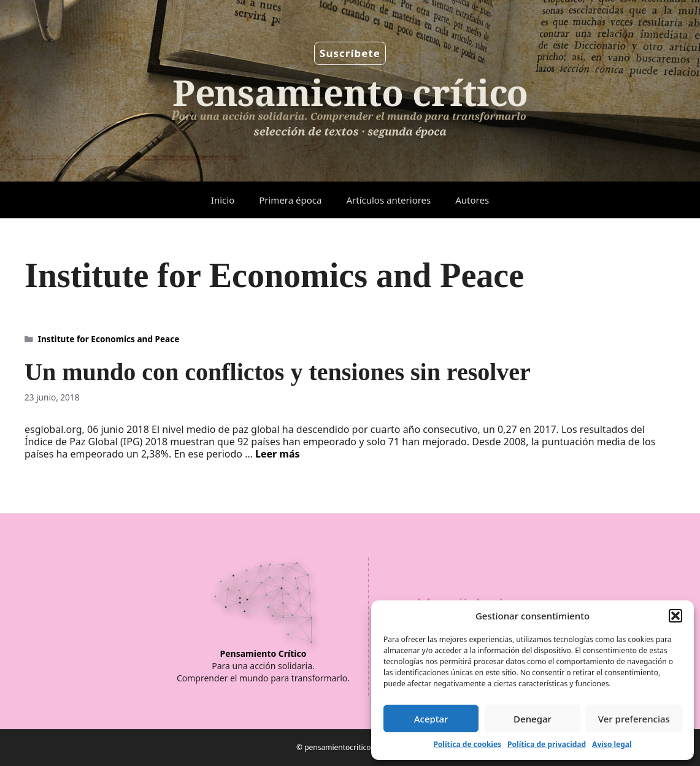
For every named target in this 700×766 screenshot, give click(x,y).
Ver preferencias (634, 719)
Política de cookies (467, 744)
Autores (472, 200)
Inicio (223, 200)
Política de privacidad (547, 744)
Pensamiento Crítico (263, 653)
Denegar (533, 719)
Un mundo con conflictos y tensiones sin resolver (278, 372)
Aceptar (431, 719)
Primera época (290, 200)
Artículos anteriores (388, 200)
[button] (675, 616)
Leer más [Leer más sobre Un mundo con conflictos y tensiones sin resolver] (278, 454)
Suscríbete (350, 53)
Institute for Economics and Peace (109, 339)
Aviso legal (612, 744)
